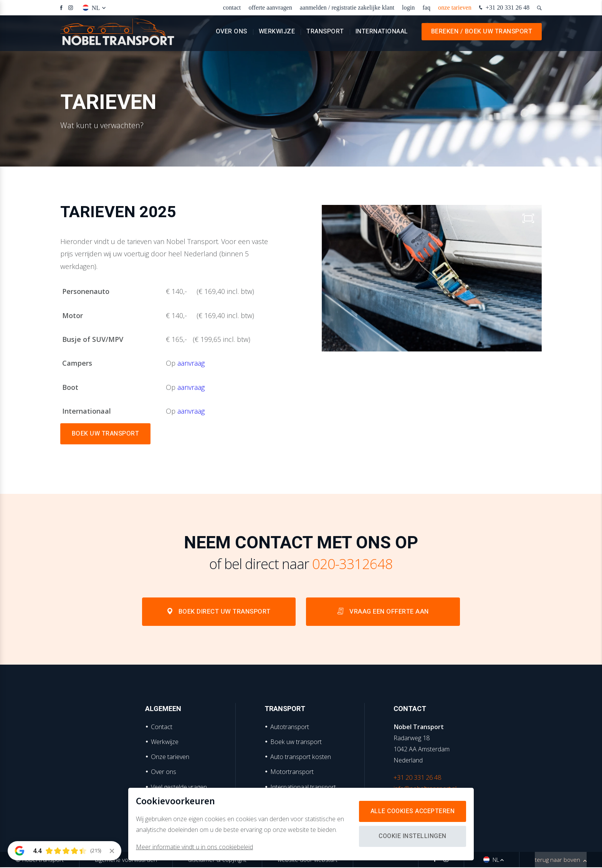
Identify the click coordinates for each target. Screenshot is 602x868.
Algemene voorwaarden (126, 860)
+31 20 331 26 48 (503, 8)
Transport (325, 35)
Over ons (232, 35)
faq (426, 8)
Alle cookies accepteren (412, 811)
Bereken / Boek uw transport (482, 35)
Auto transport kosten (301, 757)
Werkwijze (277, 35)
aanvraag (191, 363)
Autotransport (290, 727)
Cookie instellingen (412, 836)
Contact (232, 8)
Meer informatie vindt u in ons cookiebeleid (194, 847)
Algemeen (163, 710)
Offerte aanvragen (270, 8)
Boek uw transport (296, 743)
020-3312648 (352, 564)
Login (408, 8)
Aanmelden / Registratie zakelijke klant (347, 8)
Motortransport (292, 772)
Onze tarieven (455, 8)
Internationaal (382, 35)
